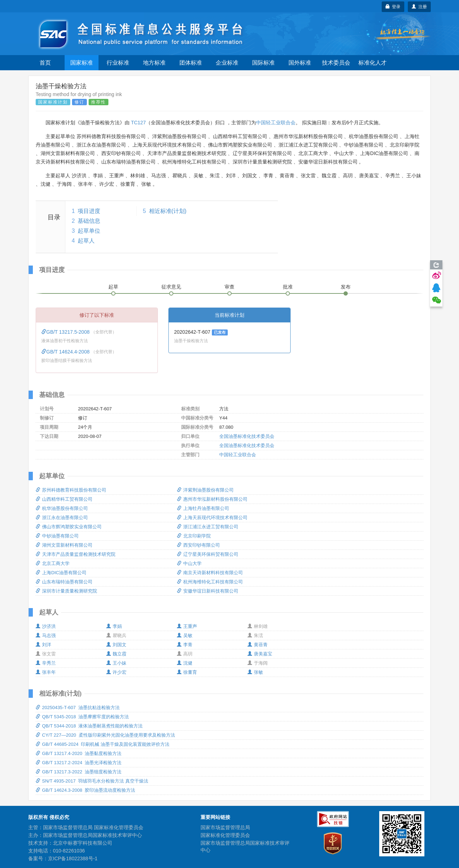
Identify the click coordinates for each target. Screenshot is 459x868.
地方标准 (154, 63)
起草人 (86, 241)
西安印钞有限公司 (198, 545)
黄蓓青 (258, 645)
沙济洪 (46, 626)
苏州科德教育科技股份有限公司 (71, 490)
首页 (45, 63)
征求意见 (171, 287)
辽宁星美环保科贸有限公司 (208, 554)
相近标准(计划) (168, 211)
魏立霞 (116, 654)
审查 (229, 287)
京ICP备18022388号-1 (73, 858)
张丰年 (46, 672)
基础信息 (89, 221)
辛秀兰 (46, 663)
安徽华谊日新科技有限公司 (208, 591)
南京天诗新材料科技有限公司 (210, 573)
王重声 (187, 626)
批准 (288, 287)
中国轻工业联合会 (276, 123)
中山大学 (189, 563)
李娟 (114, 626)
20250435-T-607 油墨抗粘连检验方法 (78, 708)
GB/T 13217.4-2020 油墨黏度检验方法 (79, 753)
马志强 (46, 635)
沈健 (185, 663)
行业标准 (118, 63)
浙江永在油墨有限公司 (62, 518)
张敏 (255, 672)
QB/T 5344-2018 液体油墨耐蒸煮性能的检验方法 (89, 726)
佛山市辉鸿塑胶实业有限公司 (69, 527)
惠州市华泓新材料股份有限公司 (212, 499)
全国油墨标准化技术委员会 (247, 436)
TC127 (138, 123)
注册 (419, 7)
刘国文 (116, 645)
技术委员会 (336, 63)
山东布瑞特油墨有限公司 (64, 582)
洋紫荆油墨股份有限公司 (205, 490)
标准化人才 (372, 63)
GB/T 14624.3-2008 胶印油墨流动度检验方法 (85, 790)
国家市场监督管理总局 (225, 827)
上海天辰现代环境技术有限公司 (212, 518)
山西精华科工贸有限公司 (64, 499)
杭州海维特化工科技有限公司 (210, 582)
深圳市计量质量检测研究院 (66, 591)
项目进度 (89, 211)
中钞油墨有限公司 (57, 536)
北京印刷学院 (194, 536)
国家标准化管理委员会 (225, 835)
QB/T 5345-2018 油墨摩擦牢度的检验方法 (82, 717)
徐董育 (187, 672)
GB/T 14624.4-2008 (66, 352)
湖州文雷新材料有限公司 (64, 545)
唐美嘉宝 (260, 654)
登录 (393, 7)
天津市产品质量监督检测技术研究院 (76, 554)
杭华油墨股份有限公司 (62, 508)
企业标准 (227, 63)
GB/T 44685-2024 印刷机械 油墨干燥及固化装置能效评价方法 (103, 744)
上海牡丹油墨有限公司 (203, 508)
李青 (185, 645)
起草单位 (89, 231)
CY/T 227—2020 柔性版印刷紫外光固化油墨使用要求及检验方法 (105, 735)
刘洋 (43, 645)
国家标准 (82, 63)
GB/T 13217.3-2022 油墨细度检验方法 (79, 772)
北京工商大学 (53, 563)
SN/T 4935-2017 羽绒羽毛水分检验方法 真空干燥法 (92, 781)
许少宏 (116, 672)
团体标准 (191, 63)
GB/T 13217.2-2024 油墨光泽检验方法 (79, 763)
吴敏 (185, 635)
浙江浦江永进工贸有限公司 (208, 527)
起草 (113, 287)
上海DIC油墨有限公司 (61, 573)
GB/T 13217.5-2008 (66, 332)
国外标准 (300, 63)
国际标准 (263, 63)
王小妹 (116, 663)
